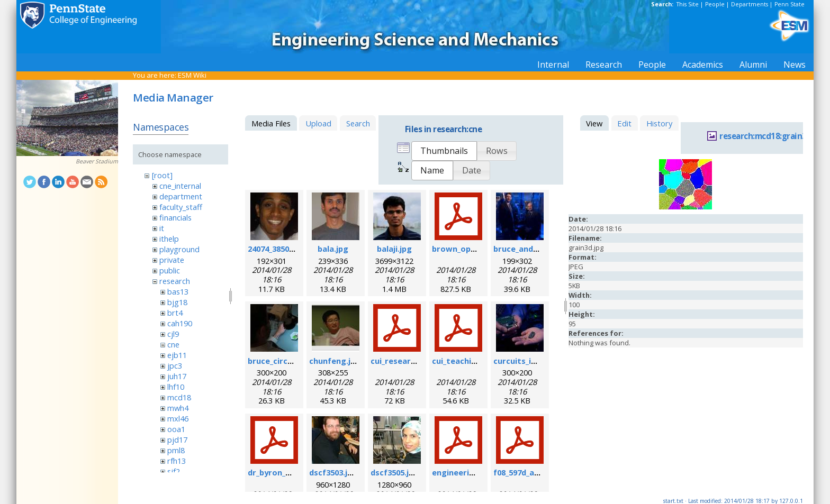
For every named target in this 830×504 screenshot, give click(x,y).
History (659, 123)
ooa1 (176, 429)
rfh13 (177, 461)
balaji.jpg (394, 249)
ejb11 (177, 355)
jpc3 (175, 365)
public (170, 270)
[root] (162, 175)
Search (358, 123)
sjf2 (174, 471)
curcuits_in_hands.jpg (535, 361)
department (181, 196)
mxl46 (178, 418)
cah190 (180, 323)
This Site (688, 4)
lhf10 (176, 387)
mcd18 (179, 397)
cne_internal (180, 186)
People (715, 4)
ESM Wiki (192, 75)
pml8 (176, 450)
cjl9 (173, 334)
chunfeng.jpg (335, 361)
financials (175, 217)
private (172, 260)
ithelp (169, 239)
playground (179, 249)
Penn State (790, 4)
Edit (624, 123)
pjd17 (177, 439)
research (175, 281)
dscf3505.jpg (395, 472)
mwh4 (178, 408)
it (162, 228)
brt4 (175, 313)
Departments (750, 4)
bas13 (178, 291)
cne (173, 344)
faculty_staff (181, 207)
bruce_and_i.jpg (523, 249)
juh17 (177, 376)
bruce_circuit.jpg (280, 361)
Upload (318, 123)
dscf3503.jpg (333, 472)
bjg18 (177, 302)
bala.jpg (333, 249)
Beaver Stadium (97, 161)
